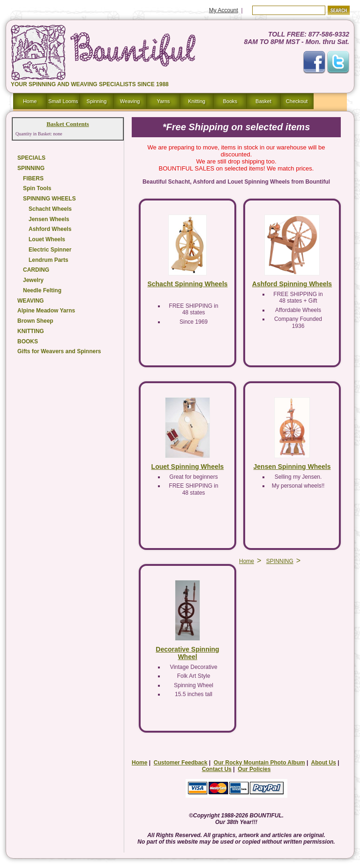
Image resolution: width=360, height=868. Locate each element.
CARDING (36, 270)
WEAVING (30, 301)
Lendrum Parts (49, 260)
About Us (324, 763)
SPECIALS (31, 158)
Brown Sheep (35, 321)
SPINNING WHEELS (49, 199)
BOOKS (28, 341)
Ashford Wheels (50, 229)
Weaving (130, 101)
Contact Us (217, 769)
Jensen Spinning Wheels (292, 467)
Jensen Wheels (49, 219)
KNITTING (31, 331)
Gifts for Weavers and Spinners (59, 351)
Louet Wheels (47, 239)
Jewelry (33, 280)
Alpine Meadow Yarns (46, 311)
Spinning (97, 101)
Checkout (297, 101)
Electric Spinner (50, 250)
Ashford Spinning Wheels (292, 284)
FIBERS (33, 178)
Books (230, 101)
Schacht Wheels (50, 209)
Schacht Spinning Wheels (187, 284)
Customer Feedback (181, 763)
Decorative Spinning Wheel (187, 653)
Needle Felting (42, 290)
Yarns (163, 101)
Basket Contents (68, 124)
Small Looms (63, 101)
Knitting (197, 101)
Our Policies (254, 769)
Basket (263, 101)
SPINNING (31, 168)
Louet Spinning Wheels (188, 467)
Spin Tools (37, 188)
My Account (224, 10)
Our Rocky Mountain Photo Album (259, 763)
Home (30, 101)
